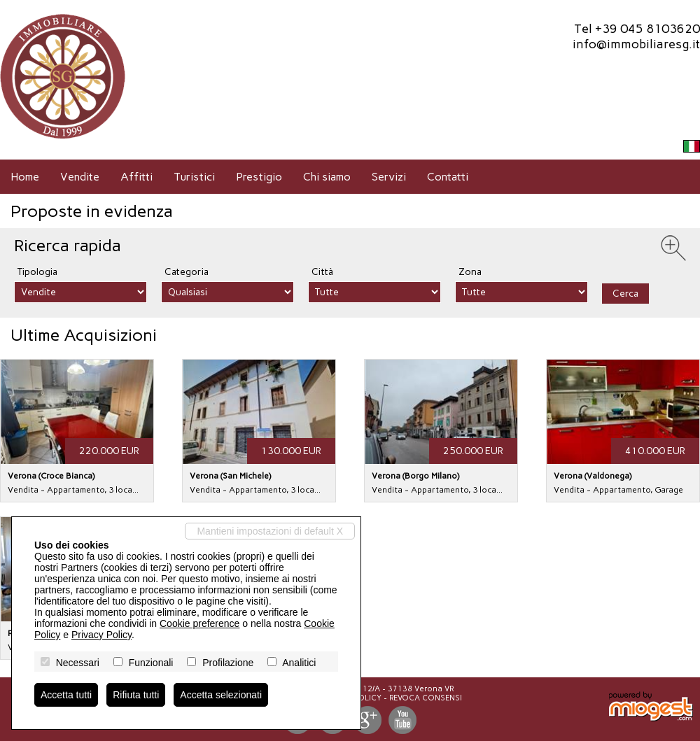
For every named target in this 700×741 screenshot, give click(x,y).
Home (25, 177)
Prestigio (259, 177)
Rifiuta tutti (136, 695)
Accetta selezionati (221, 695)
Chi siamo (327, 177)
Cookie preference (199, 623)
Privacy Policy (101, 635)
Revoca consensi (426, 698)
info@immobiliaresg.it (636, 44)
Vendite (80, 177)
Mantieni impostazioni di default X (270, 531)
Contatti (448, 177)
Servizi (389, 177)
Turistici (194, 177)
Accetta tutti (66, 695)
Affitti (136, 177)
